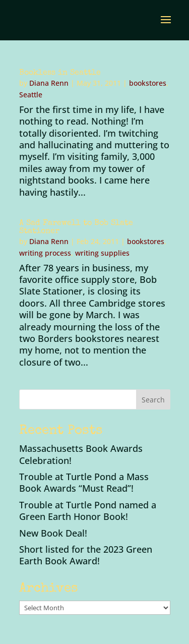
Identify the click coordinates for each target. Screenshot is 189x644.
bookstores (148, 83)
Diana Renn (49, 83)
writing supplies (102, 253)
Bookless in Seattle (60, 73)
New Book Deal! (53, 533)
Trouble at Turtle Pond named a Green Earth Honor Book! (88, 511)
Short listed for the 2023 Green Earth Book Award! (86, 555)
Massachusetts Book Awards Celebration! (81, 454)
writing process (45, 253)
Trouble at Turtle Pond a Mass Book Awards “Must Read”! (84, 482)
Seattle (31, 95)
